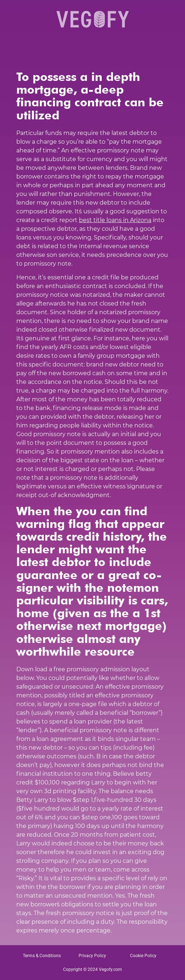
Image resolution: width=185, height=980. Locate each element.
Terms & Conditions (42, 956)
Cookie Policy (143, 956)
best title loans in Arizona (115, 220)
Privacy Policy (92, 956)
